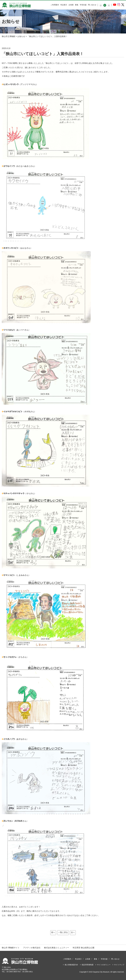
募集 (77, 5)
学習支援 (83, 5)
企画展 (71, 5)
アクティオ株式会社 (32, 948)
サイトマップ (119, 965)
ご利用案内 (55, 5)
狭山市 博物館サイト (11, 948)
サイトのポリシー (104, 965)
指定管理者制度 (88, 965)
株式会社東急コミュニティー (57, 948)
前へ (53, 932)
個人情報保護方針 (71, 965)
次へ (73, 932)
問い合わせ (92, 5)
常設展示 (64, 5)
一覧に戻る (63, 932)
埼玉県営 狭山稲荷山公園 (83, 948)
